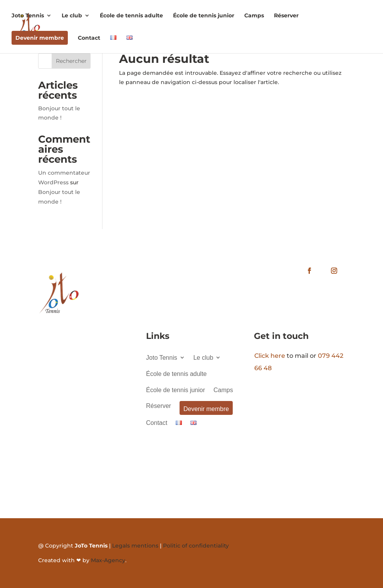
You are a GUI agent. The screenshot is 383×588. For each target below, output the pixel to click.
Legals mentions (135, 546)
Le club (72, 16)
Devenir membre (40, 38)
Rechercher (71, 61)
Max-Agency (108, 560)
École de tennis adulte (131, 16)
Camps (254, 16)
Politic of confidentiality (196, 546)
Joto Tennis (28, 16)
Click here (270, 356)
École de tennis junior (204, 16)
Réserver (286, 16)
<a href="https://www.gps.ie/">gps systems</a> (84, 408)
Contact (89, 38)
